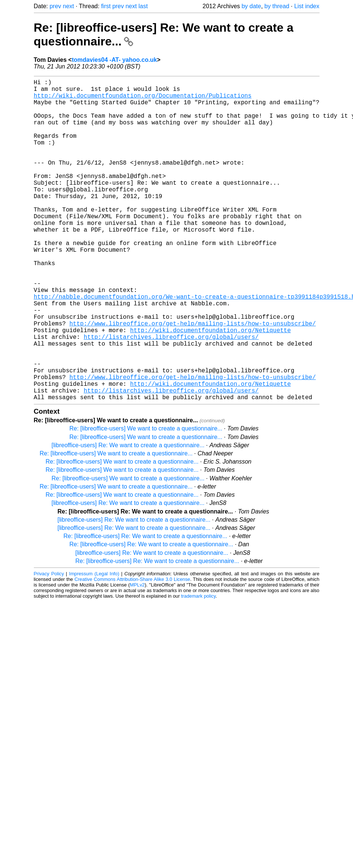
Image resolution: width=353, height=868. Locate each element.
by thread (277, 6)
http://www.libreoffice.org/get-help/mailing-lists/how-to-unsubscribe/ (193, 378)
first (106, 6)
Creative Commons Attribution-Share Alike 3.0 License (132, 651)
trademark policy (198, 667)
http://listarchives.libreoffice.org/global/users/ (171, 395)
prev (55, 6)
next (68, 6)
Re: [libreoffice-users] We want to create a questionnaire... (146, 500)
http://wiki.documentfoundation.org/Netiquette (211, 387)
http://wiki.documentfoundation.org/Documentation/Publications (143, 100)
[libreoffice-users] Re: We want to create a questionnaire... (128, 517)
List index (307, 6)
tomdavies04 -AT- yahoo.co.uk (114, 60)
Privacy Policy (49, 645)
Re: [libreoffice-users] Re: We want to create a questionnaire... (146, 608)
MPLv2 (137, 656)
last (143, 6)
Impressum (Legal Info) (94, 645)
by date (251, 6)
